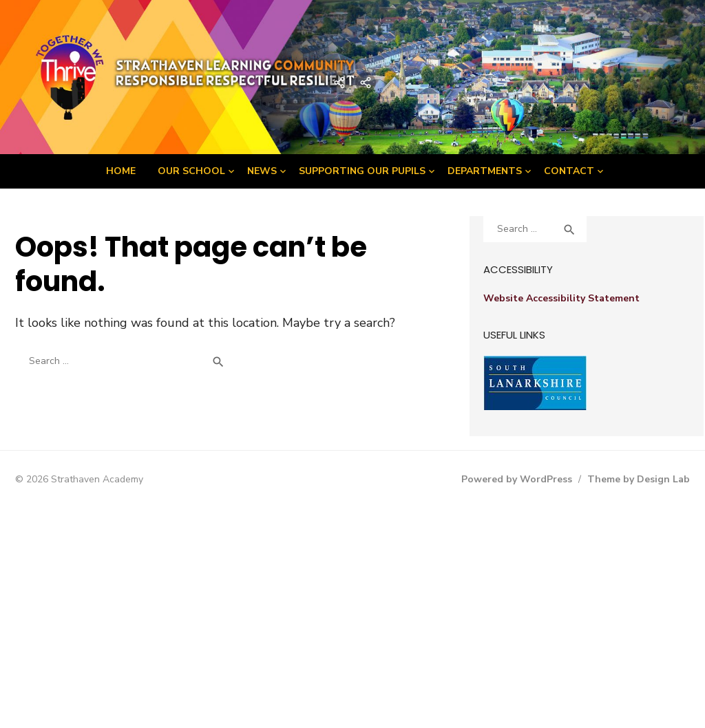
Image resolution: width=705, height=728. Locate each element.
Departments (485, 171)
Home (121, 171)
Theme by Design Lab (639, 479)
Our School (191, 171)
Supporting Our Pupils (362, 171)
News (262, 171)
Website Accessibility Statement (561, 298)
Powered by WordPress (517, 479)
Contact (569, 171)
